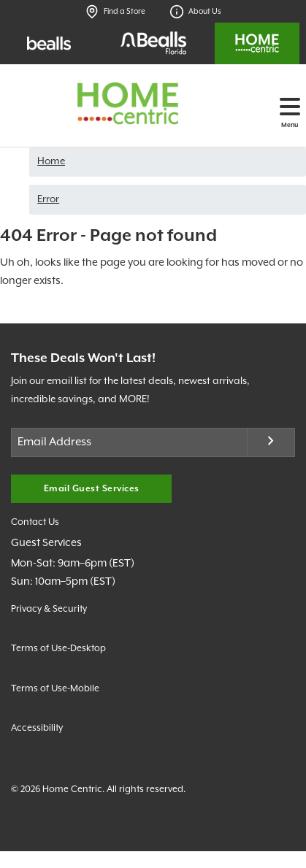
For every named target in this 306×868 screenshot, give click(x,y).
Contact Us (35, 522)
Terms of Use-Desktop (58, 649)
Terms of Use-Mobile (55, 689)
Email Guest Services (92, 489)
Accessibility (37, 728)
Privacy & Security (49, 609)
